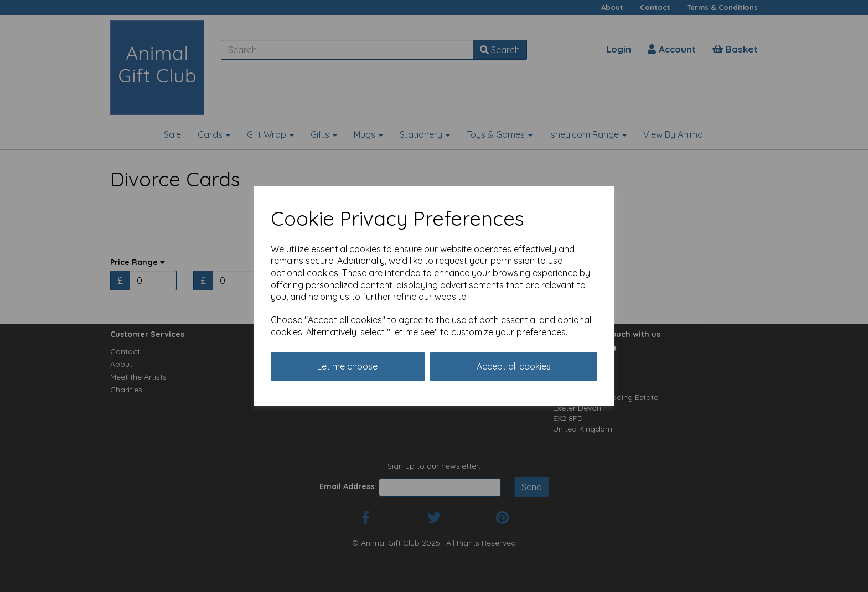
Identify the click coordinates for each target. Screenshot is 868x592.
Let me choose (347, 366)
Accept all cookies (514, 366)
